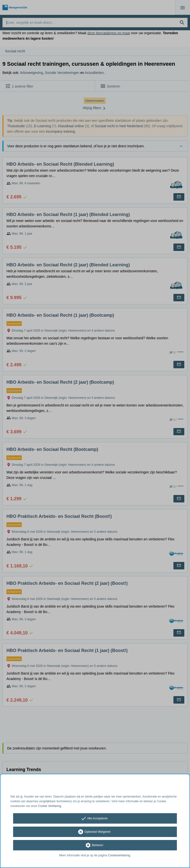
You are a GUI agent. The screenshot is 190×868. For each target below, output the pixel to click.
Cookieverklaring (119, 855)
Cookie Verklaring (49, 806)
